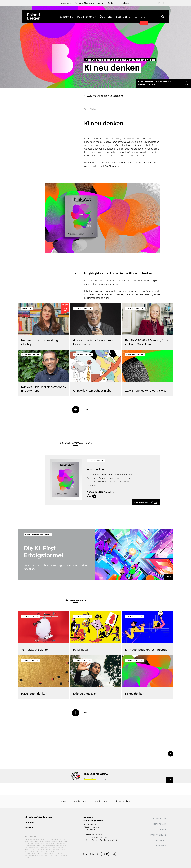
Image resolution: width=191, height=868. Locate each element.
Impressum (160, 824)
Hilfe (163, 830)
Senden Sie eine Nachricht (104, 840)
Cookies (161, 840)
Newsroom (66, 3)
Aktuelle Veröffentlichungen (39, 818)
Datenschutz (158, 835)
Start (64, 801)
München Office (90, 779)
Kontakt (161, 846)
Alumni (101, 3)
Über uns (29, 823)
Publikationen (81, 801)
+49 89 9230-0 (99, 835)
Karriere (29, 828)
